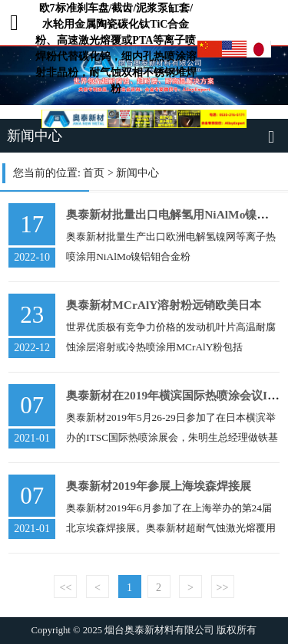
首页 (94, 172)
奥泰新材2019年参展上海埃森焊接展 (159, 486)
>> (223, 587)
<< (66, 587)
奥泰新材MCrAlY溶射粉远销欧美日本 (164, 305)
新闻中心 (137, 172)
